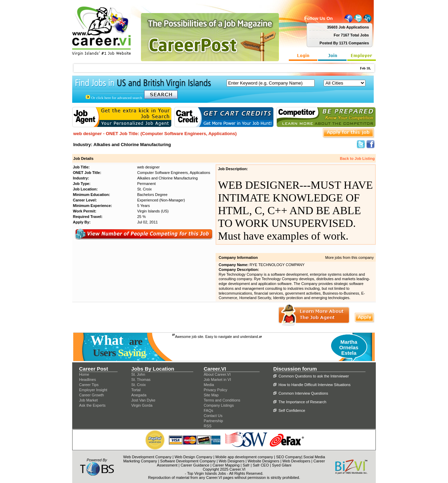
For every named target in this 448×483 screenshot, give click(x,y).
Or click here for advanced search (117, 98)
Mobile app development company (244, 457)
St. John (138, 374)
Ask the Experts (92, 405)
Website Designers (263, 461)
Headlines (88, 380)
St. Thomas (141, 380)
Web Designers (232, 461)
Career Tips (89, 385)
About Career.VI (217, 374)
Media (209, 385)
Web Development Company (147, 457)
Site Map (211, 395)
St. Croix (139, 385)
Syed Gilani (282, 465)
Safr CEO (261, 465)
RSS (207, 426)
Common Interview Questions (303, 393)
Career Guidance (195, 465)
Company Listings (218, 405)
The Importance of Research (302, 402)
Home (84, 374)
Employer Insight (93, 390)
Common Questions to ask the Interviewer (314, 376)
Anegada (139, 395)
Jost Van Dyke (143, 400)
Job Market (88, 400)
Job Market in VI (217, 380)
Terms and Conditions (222, 400)
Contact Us (213, 416)
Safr (246, 465)
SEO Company (289, 457)
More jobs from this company (349, 257)
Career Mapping (226, 465)
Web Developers (296, 461)
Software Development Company (188, 461)
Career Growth (91, 395)
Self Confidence (292, 410)
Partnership (213, 421)
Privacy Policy (215, 390)
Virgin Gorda (142, 405)
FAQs (208, 410)
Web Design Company (194, 457)
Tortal (136, 390)
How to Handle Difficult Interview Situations (315, 385)
